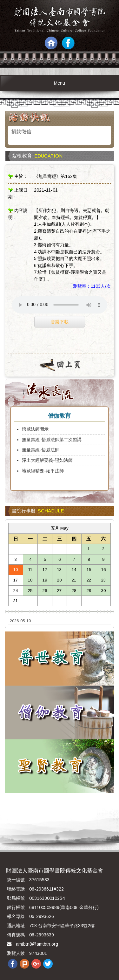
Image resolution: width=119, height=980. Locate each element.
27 (59, 591)
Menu (60, 83)
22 (89, 580)
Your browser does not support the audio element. (60, 305)
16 (103, 570)
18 (30, 580)
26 (45, 591)
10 (16, 570)
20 (59, 580)
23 (103, 580)
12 (45, 570)
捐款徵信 (21, 132)
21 (74, 580)
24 (16, 591)
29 (89, 591)
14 (74, 570)
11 (30, 570)
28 (74, 591)
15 (89, 570)
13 (59, 570)
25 (30, 591)
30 (103, 591)
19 (45, 580)
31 (16, 601)
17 (16, 580)
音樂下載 (60, 322)
